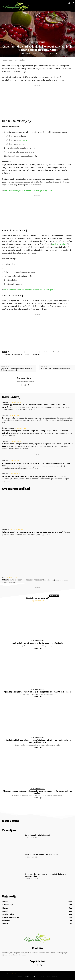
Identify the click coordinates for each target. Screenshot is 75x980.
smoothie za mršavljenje (32, 354)
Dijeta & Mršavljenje (41, 39)
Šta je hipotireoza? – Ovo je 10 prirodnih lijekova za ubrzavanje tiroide (46, 875)
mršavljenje (44, 352)
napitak (52, 352)
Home (4, 60)
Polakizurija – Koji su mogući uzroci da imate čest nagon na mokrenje (16, 369)
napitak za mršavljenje (63, 352)
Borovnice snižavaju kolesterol (37, 835)
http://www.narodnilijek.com (25, 381)
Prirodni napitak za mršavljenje (13, 354)
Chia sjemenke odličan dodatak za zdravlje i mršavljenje (29, 290)
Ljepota (31, 39)
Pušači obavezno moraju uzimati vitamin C (42, 855)
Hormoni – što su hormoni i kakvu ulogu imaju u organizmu (29, 418)
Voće (4, 577)
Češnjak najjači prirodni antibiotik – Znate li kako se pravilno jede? (33, 532)
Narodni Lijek (26, 54)
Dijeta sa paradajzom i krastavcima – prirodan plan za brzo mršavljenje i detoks (37, 692)
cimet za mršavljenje (32, 352)
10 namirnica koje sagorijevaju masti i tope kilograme (28, 190)
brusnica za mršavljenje (16, 352)
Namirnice (6, 530)
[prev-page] (35, 803)
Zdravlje (5, 415)
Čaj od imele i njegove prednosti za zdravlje (55, 369)
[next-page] (40, 803)
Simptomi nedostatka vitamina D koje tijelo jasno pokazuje (29, 476)
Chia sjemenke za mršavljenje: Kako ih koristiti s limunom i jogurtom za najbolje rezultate (37, 792)
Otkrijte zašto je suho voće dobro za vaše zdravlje (24, 580)
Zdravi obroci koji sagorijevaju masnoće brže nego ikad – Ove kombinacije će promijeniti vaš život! (37, 741)
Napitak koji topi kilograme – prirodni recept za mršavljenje (37, 643)
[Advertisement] (37, 101)
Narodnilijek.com (14, 974)
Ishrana (5, 402)
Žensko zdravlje (8, 428)
